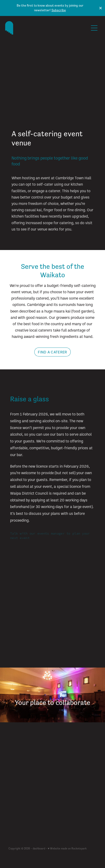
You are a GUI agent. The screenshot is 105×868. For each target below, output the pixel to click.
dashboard (39, 848)
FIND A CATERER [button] (52, 352)
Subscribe (59, 10)
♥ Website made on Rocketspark (67, 848)
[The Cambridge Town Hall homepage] (47, 28)
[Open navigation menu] (94, 28)
